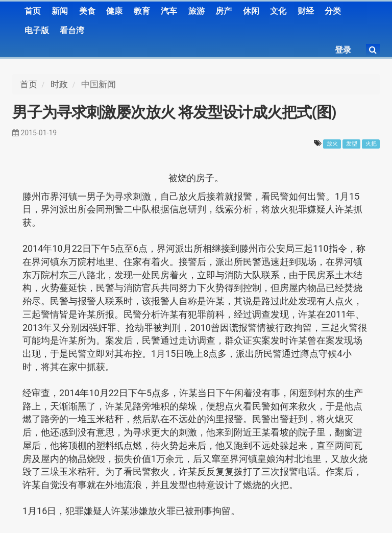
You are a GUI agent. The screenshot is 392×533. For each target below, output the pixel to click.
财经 (306, 11)
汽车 (169, 11)
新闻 (60, 11)
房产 (224, 11)
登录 (343, 50)
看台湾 (72, 30)
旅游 (197, 11)
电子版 (37, 30)
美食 (87, 11)
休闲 (251, 11)
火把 (371, 144)
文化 (278, 11)
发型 (352, 144)
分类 (333, 11)
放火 (332, 144)
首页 (33, 11)
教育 (142, 11)
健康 (114, 11)
